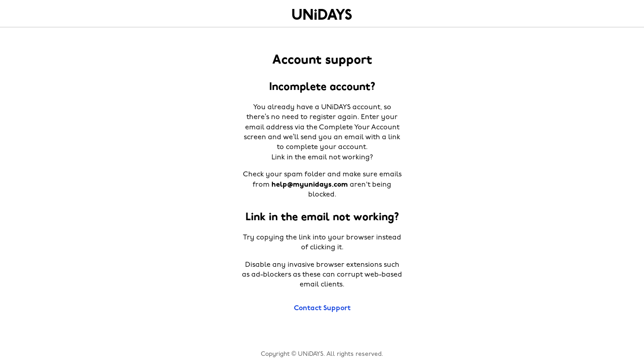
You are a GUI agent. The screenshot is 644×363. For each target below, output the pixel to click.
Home (322, 14)
